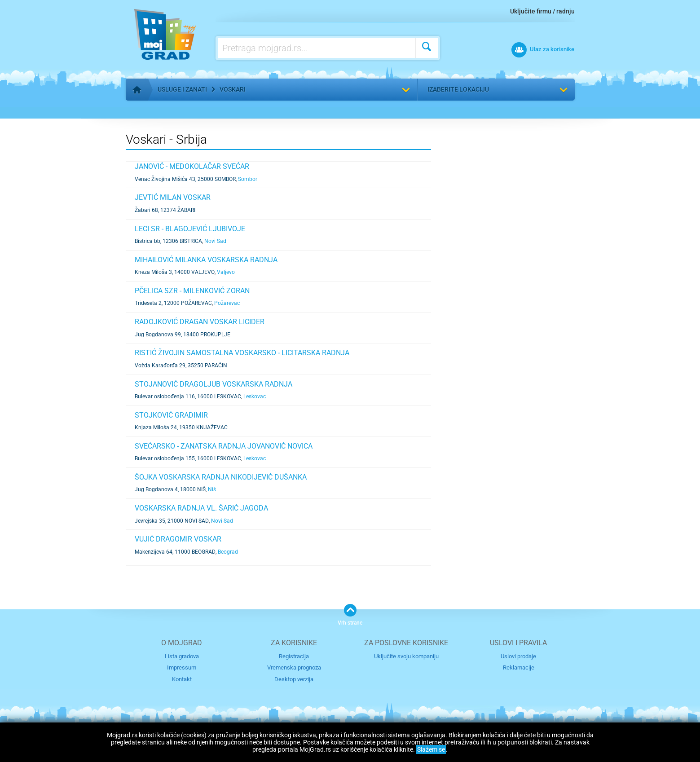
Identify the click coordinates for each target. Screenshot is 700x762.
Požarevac (227, 303)
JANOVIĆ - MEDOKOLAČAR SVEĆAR (192, 166)
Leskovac (255, 396)
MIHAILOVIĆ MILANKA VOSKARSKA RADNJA (206, 260)
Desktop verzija (294, 679)
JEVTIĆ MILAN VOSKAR (173, 197)
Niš (212, 489)
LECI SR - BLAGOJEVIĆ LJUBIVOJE (190, 229)
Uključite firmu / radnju (542, 11)
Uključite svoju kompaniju (406, 656)
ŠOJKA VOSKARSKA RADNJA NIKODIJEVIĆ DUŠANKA (221, 477)
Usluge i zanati (182, 89)
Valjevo (226, 272)
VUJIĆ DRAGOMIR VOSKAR (178, 539)
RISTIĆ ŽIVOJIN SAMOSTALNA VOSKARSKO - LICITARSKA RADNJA (242, 353)
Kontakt (182, 679)
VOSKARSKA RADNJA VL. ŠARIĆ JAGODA (201, 508)
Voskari (233, 89)
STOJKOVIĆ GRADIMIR (171, 415)
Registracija (294, 656)
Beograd (228, 552)
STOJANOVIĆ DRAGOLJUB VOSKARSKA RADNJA (214, 384)
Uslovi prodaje (518, 656)
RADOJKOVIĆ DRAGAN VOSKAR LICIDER (200, 322)
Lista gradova (182, 656)
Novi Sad (215, 241)
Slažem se (431, 749)
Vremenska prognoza (294, 667)
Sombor (248, 179)
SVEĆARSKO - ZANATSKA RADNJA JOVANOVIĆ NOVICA (224, 446)
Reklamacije (519, 667)
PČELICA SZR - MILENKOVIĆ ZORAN (192, 291)
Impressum (182, 667)
